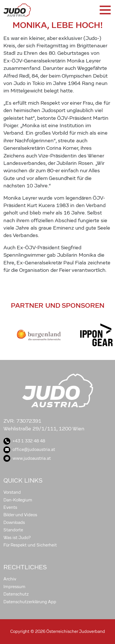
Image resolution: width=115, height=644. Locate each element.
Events (10, 507)
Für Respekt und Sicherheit (30, 545)
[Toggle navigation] (105, 10)
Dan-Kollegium (18, 500)
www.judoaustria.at (27, 458)
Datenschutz (16, 594)
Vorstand (12, 492)
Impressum (14, 587)
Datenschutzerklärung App (30, 602)
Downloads (14, 523)
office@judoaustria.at (29, 449)
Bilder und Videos (20, 515)
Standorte (13, 530)
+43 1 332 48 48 (24, 441)
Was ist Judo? (17, 538)
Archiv (10, 579)
